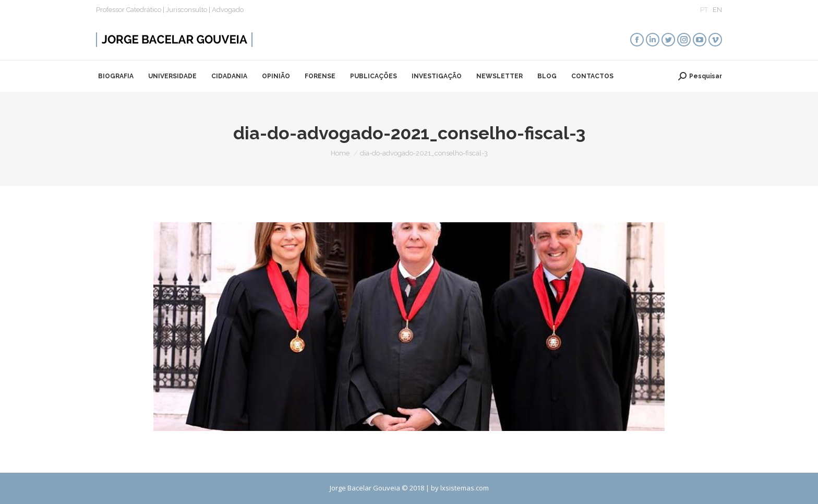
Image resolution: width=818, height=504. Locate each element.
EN (717, 10)
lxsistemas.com (465, 488)
